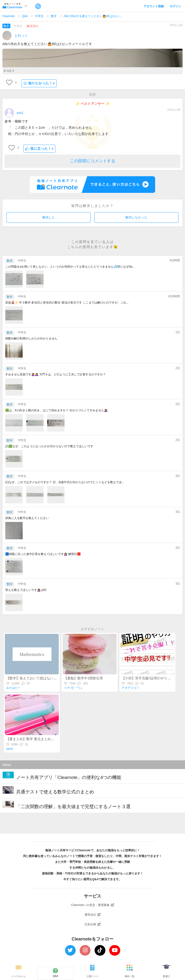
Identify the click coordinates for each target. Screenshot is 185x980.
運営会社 (92, 915)
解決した (49, 217)
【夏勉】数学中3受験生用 (83, 678)
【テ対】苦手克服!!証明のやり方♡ (148, 678)
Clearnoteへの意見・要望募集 (92, 905)
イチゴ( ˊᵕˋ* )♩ (74, 688)
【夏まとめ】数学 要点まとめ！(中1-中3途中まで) (44, 739)
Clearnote (8, 16)
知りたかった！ (39, 83)
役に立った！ (39, 149)
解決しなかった (136, 217)
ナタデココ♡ (131, 688)
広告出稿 (92, 924)
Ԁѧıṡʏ (10, 749)
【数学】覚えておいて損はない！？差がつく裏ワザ (45, 678)
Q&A (25, 16)
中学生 (39, 16)
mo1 (20, 113)
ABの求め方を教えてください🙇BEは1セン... (93, 16)
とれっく (21, 35)
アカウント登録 (154, 6)
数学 (54, 16)
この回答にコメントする (93, 161)
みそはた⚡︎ (13, 688)
